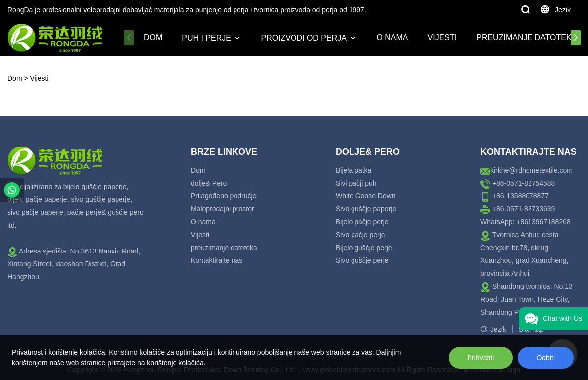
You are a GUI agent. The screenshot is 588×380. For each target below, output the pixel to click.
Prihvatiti (481, 358)
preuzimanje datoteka (527, 37)
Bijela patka (353, 170)
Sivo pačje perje (360, 235)
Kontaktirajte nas (217, 260)
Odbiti (546, 358)
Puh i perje (206, 38)
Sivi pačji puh (356, 183)
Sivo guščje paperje (366, 209)
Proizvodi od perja (303, 38)
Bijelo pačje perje (362, 222)
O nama (392, 37)
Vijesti (442, 37)
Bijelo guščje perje (364, 248)
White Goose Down (366, 196)
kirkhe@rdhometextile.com (531, 170)
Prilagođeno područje (224, 196)
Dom (153, 37)
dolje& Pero (209, 183)
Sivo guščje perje (362, 260)
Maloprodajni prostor (223, 209)
